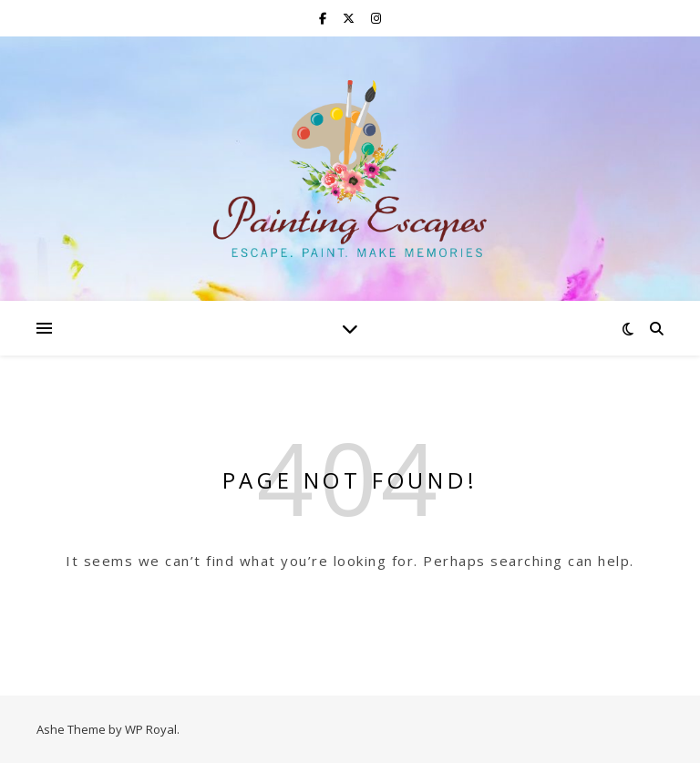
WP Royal (151, 729)
